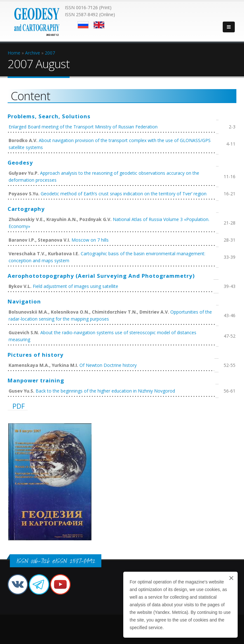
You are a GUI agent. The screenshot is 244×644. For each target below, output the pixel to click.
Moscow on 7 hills (90, 240)
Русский (83, 25)
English (99, 25)
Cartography (26, 209)
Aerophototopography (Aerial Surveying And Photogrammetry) (101, 276)
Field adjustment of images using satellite (75, 286)
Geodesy (20, 163)
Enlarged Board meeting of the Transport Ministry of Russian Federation (83, 127)
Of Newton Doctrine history (108, 365)
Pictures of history (36, 355)
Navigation (24, 301)
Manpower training (36, 380)
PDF (19, 406)
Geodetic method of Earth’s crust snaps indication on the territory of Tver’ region (124, 194)
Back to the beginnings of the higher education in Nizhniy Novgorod (105, 391)
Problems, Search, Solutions (49, 116)
